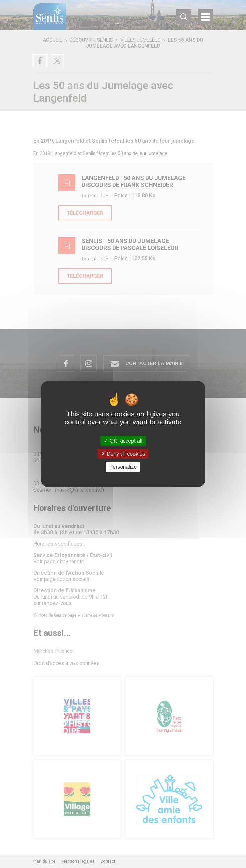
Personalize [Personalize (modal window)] (123, 467)
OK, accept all (123, 441)
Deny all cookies (123, 454)
